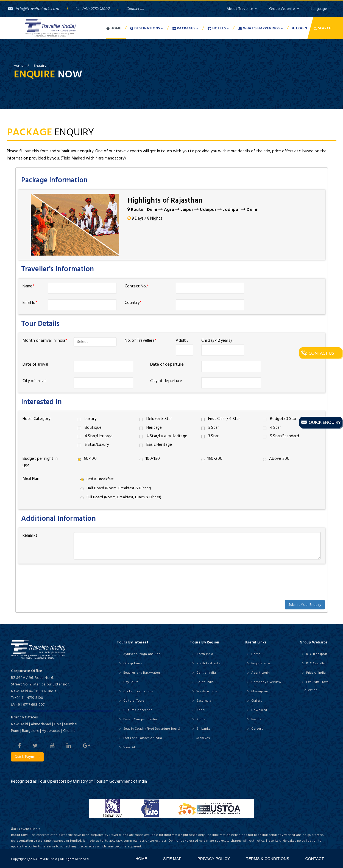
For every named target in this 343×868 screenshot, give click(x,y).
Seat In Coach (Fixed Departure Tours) (152, 729)
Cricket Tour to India (138, 691)
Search (323, 28)
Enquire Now (261, 663)
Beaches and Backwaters (142, 673)
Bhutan (202, 719)
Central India (206, 673)
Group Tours (133, 663)
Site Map (172, 859)
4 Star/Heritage (95, 436)
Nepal (201, 710)
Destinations (147, 28)
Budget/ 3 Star (280, 419)
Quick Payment (27, 757)
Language (321, 9)
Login (300, 28)
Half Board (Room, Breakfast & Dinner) (116, 488)
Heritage (151, 428)
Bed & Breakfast (97, 479)
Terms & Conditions (268, 859)
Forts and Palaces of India (143, 738)
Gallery (257, 701)
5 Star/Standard (281, 436)
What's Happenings (261, 28)
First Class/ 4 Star (221, 419)
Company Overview (266, 682)
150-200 (212, 459)
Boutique (90, 428)
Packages (185, 28)
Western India (207, 691)
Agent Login (260, 673)
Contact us (135, 9)
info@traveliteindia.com (34, 9)
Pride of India (316, 673)
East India (204, 701)
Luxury (87, 419)
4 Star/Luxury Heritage (164, 436)
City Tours (131, 682)
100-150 (150, 459)
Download (259, 710)
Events (256, 719)
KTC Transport (317, 654)
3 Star (210, 436)
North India (205, 654)
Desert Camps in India (140, 719)
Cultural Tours (134, 701)
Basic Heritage (156, 445)
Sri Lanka (203, 729)
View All (130, 747)
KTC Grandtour (317, 663)
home (19, 65)
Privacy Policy (214, 859)
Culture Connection (138, 710)
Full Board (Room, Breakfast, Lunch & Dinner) (121, 497)
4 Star (272, 428)
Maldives (203, 738)
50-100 (87, 459)
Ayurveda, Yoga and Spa (142, 654)
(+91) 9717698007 (93, 9)
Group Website (284, 9)
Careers (257, 729)
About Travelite (242, 9)
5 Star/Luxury (93, 445)
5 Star (210, 428)
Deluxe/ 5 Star (156, 419)
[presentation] (60, 578)
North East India (208, 663)
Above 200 (276, 459)
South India (205, 682)
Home (114, 28)
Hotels (218, 28)
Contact (314, 859)
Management (261, 691)
